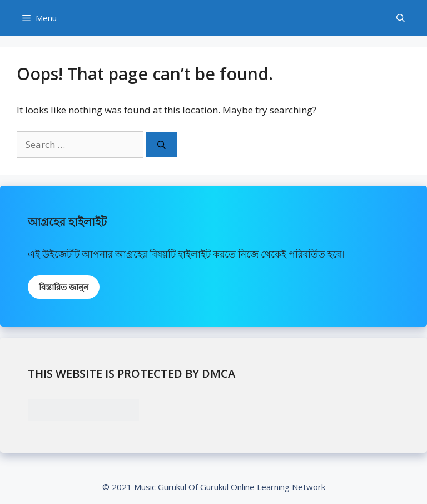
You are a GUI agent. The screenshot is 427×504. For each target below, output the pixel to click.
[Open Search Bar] (401, 18)
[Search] (162, 145)
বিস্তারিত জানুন (64, 287)
